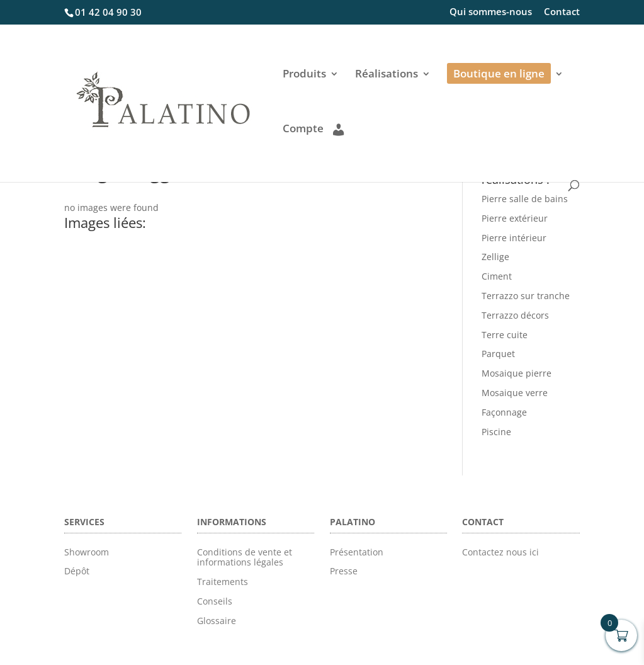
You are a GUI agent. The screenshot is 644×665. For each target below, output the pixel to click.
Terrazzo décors (515, 315)
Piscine (496, 432)
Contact (562, 12)
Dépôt (77, 571)
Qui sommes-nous (491, 12)
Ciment (497, 276)
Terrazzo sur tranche (526, 296)
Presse (344, 571)
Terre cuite (505, 335)
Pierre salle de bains (525, 199)
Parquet (498, 354)
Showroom (87, 552)
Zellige (495, 257)
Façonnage (504, 412)
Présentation (357, 552)
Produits (304, 75)
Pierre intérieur (514, 238)
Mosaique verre (515, 393)
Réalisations (387, 75)
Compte (313, 129)
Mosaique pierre (517, 373)
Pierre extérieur (515, 218)
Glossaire (217, 621)
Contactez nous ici (500, 552)
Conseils (215, 601)
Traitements (223, 582)
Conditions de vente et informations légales (245, 557)
